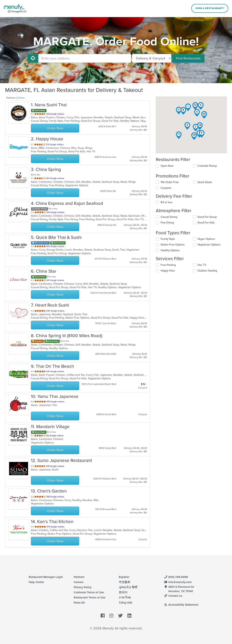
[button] (188, 107)
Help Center (36, 582)
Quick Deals (205, 182)
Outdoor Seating (207, 271)
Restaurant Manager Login (46, 577)
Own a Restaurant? (210, 8)
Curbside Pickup (207, 166)
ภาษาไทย (125, 597)
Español (124, 577)
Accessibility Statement (181, 605)
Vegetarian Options (209, 245)
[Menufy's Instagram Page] (111, 616)
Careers (79, 582)
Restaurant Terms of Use (90, 597)
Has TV (202, 265)
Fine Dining (167, 223)
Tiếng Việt (125, 603)
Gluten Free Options (173, 245)
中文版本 (125, 582)
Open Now (167, 166)
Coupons (166, 188)
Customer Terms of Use (89, 592)
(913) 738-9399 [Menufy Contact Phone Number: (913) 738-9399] (176, 577)
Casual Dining (169, 217)
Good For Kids (206, 223)
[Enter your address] (85, 58)
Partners (79, 577)
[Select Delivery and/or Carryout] (152, 58)
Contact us (173, 596)
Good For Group (207, 217)
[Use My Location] (33, 58)
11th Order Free (170, 182)
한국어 (123, 592)
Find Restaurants (188, 58)
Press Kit (79, 603)
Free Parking (168, 265)
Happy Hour (168, 271)
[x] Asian (20, 98)
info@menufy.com (178, 582)
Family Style (168, 239)
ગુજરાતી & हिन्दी (128, 587)
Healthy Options (170, 250)
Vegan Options (206, 239)
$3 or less (167, 202)
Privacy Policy (83, 587)
